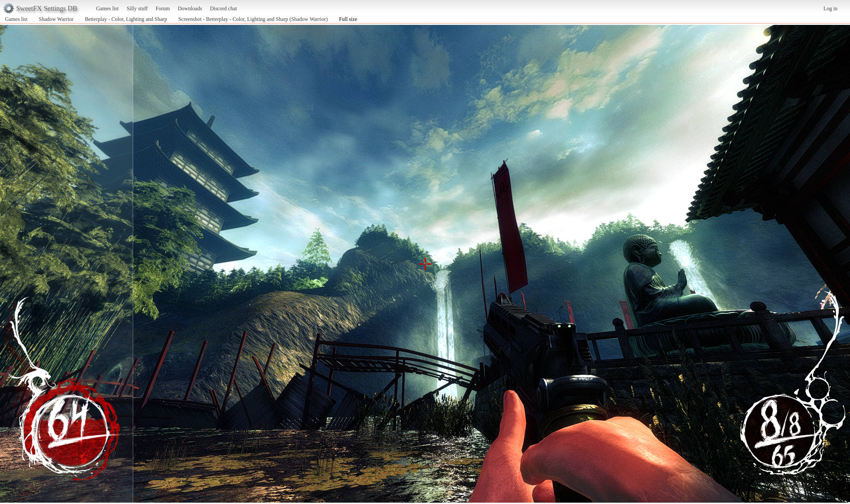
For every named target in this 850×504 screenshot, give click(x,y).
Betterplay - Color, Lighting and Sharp (126, 19)
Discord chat (223, 8)
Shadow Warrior (56, 19)
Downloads (190, 8)
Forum (163, 8)
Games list (108, 8)
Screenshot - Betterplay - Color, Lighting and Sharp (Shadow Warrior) (253, 19)
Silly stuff (137, 8)
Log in (830, 8)
